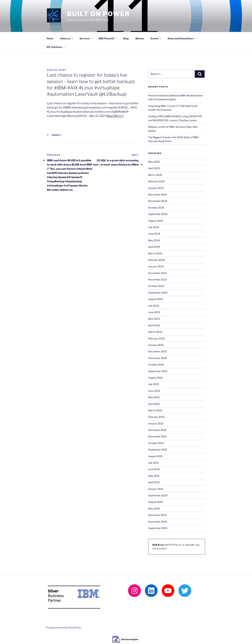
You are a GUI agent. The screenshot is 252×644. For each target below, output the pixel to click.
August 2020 (156, 502)
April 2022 (154, 404)
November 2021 (157, 436)
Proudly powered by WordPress (63, 627)
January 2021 (156, 489)
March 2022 (155, 410)
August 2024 (156, 221)
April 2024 (154, 247)
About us (67, 38)
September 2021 (158, 450)
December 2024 (157, 194)
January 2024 (156, 266)
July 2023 (154, 306)
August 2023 (156, 299)
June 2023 (154, 312)
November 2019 (157, 522)
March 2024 (155, 253)
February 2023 (156, 338)
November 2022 (157, 358)
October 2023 (156, 286)
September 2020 (158, 495)
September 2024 (158, 214)
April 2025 (154, 168)
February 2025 (156, 181)
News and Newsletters (182, 38)
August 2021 (155, 456)
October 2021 (156, 443)
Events (156, 38)
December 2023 (157, 273)
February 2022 (156, 417)
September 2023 (158, 293)
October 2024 (156, 208)
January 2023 (156, 345)
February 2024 (156, 260)
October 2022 (156, 365)
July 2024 (154, 227)
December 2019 (157, 515)
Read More (114, 116)
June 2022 (154, 391)
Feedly (57, 135)
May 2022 (154, 397)
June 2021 (154, 469)
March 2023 (155, 332)
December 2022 (157, 351)
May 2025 (154, 162)
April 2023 (154, 325)
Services (86, 38)
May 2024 (154, 240)
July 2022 (154, 384)
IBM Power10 (108, 38)
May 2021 (154, 476)
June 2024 (154, 234)
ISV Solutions (56, 47)
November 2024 (158, 201)
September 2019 (158, 528)
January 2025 (156, 188)
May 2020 (154, 508)
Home (50, 38)
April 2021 (154, 482)
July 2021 (153, 463)
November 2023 (158, 279)
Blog (126, 38)
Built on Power (98, 14)
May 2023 (154, 319)
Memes (140, 38)
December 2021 (157, 430)
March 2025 (155, 175)
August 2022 (155, 378)
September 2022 (158, 371)
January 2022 (156, 423)
